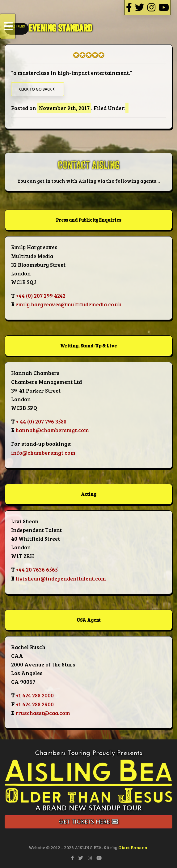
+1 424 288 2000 (35, 695)
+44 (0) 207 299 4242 (41, 296)
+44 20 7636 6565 (37, 569)
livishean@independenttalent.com (61, 578)
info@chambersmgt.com (43, 453)
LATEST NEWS (17, 26)
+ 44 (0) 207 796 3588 (41, 421)
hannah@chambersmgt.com (52, 430)
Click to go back (38, 89)
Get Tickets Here (89, 822)
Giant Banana (133, 847)
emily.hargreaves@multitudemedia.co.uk (68, 304)
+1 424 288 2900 (35, 704)
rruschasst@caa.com (43, 713)
